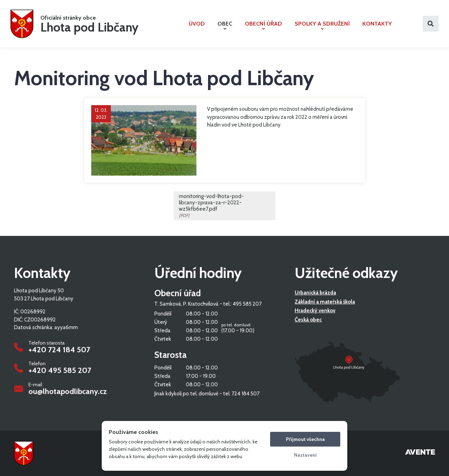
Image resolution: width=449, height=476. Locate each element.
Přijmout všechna (305, 439)
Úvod (197, 24)
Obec (225, 25)
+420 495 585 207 (60, 370)
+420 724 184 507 (59, 350)
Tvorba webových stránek (420, 453)
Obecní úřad (263, 25)
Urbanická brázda (315, 293)
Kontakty (377, 24)
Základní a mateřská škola (325, 302)
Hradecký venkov (315, 311)
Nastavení (305, 455)
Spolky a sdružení (322, 25)
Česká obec (308, 320)
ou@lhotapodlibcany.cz (68, 392)
